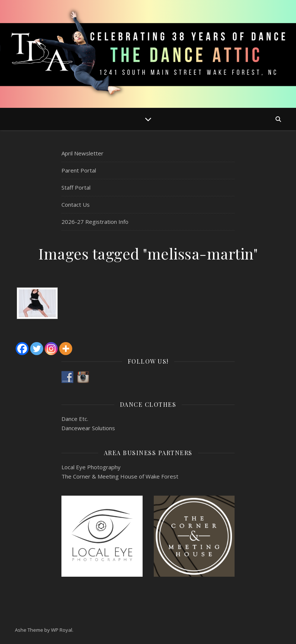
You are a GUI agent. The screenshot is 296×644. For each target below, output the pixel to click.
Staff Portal (76, 187)
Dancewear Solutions (88, 428)
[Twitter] (37, 349)
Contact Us (76, 205)
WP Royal (62, 630)
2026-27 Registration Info (95, 222)
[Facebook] (22, 349)
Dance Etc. (75, 419)
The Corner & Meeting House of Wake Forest (120, 476)
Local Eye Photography (91, 467)
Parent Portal (79, 170)
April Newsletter (82, 153)
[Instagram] (51, 349)
